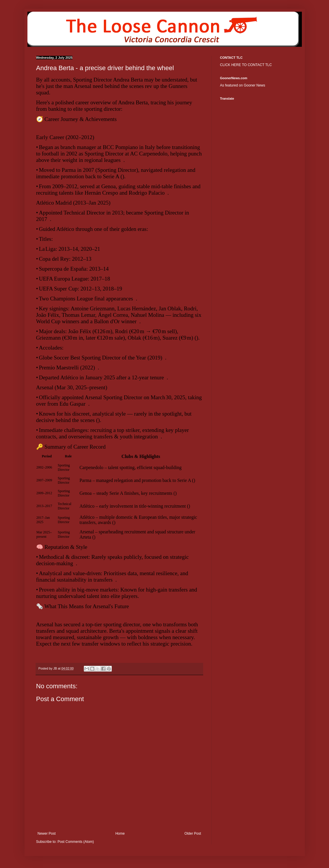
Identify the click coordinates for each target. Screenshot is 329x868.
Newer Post (47, 834)
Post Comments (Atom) (76, 842)
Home (120, 834)
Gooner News (254, 85)
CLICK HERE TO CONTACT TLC (246, 65)
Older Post (193, 834)
